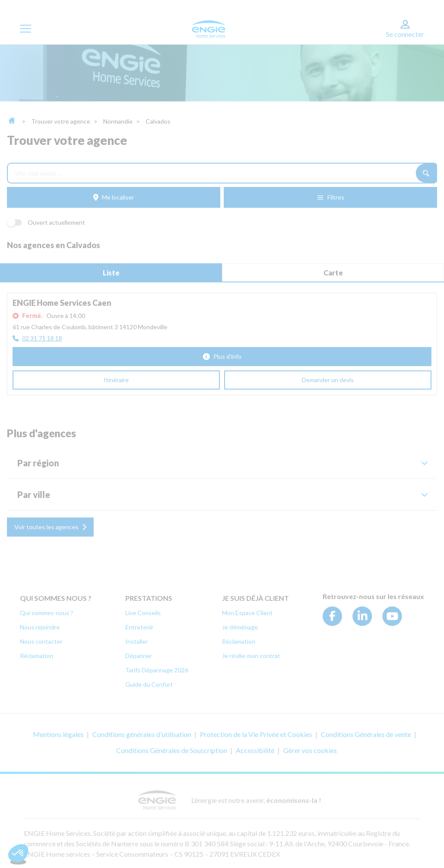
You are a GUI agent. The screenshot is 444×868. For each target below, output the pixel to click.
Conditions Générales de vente (366, 734)
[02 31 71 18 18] (37, 338)
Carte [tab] (333, 273)
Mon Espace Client (247, 613)
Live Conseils (143, 613)
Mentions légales (58, 734)
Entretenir (139, 627)
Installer (137, 641)
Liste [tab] (111, 273)
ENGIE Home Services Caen (62, 303)
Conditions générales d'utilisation (142, 734)
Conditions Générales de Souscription (172, 750)
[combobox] (211, 173)
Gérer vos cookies (310, 750)
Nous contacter (41, 641)
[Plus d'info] (222, 357)
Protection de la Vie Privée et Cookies (256, 734)
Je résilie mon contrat (251, 656)
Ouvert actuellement (46, 222)
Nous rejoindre (40, 627)
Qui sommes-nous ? (47, 613)
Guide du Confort (149, 684)
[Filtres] (330, 197)
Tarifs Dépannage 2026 (157, 670)
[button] (222, 463)
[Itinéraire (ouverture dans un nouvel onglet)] (116, 380)
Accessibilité (255, 750)
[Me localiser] (114, 197)
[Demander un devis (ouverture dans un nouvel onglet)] (328, 380)
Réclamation (37, 656)
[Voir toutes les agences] (50, 527)
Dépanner (139, 656)
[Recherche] (426, 173)
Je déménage (240, 627)
